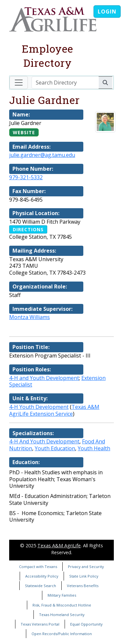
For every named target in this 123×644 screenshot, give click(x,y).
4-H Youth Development (39, 407)
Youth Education (55, 448)
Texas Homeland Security (62, 615)
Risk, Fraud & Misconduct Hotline (62, 605)
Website (24, 132)
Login (107, 12)
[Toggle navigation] (19, 83)
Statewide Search (41, 586)
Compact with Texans (38, 567)
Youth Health (94, 448)
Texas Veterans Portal (40, 624)
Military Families (62, 595)
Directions (28, 229)
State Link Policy (84, 576)
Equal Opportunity (86, 624)
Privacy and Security (86, 567)
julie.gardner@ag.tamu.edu (42, 155)
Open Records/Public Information (62, 634)
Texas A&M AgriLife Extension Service (54, 410)
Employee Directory (47, 56)
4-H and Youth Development (44, 378)
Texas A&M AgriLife (59, 545)
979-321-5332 (26, 177)
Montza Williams (30, 317)
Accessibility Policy (42, 576)
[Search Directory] (65, 83)
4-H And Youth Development (44, 441)
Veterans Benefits (83, 586)
